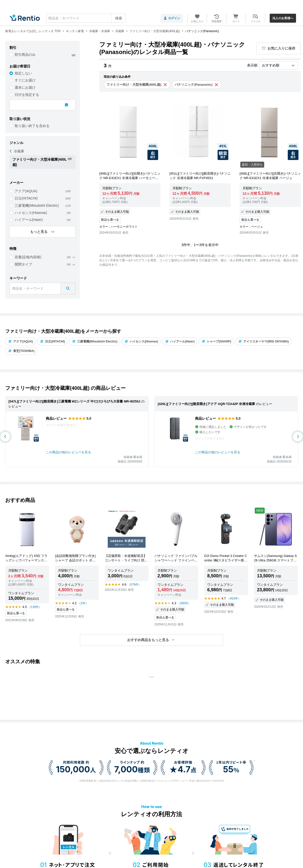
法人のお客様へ (283, 18)
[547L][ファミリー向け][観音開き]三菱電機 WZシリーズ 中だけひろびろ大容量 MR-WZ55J (74, 401)
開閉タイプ (23, 264)
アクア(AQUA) (26, 191)
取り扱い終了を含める (32, 126)
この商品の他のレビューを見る (68, 452)
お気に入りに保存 (279, 48)
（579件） (134, 585)
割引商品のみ (25, 55)
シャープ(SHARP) (216, 341)
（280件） (184, 603)
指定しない (23, 73)
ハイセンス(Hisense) (31, 213)
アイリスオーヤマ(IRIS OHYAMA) (263, 341)
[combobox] (86, 18)
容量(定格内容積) (28, 257)
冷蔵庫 (17, 151)
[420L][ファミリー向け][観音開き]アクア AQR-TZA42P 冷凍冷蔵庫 (206, 404)
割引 (13, 48)
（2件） (83, 603)
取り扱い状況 (20, 119)
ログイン (172, 18)
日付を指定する (27, 95)
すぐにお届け (25, 80)
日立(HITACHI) (26, 198)
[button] (151, 640)
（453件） (234, 599)
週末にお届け (25, 87)
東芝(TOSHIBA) (21, 351)
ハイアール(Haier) (29, 220)
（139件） (35, 607)
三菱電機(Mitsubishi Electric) (37, 205)
